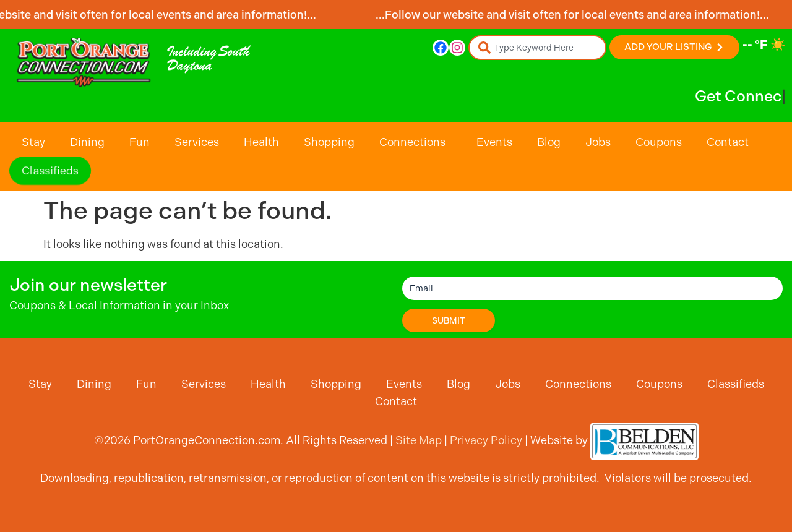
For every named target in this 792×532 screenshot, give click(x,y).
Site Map (419, 440)
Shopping (329, 142)
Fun (140, 142)
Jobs (598, 142)
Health (261, 142)
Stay (33, 142)
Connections (415, 142)
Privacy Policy (486, 440)
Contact (728, 142)
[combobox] (537, 48)
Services (197, 142)
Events (494, 142)
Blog (549, 142)
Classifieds (50, 171)
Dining (87, 142)
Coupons (659, 142)
